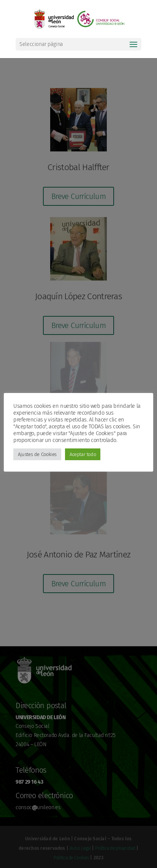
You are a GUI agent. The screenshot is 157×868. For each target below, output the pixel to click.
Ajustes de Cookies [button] (37, 454)
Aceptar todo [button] (83, 454)
